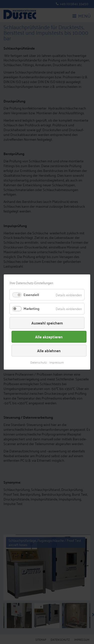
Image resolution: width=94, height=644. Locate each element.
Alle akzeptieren (49, 337)
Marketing (31, 308)
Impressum (57, 362)
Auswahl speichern (47, 323)
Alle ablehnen (49, 351)
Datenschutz (39, 362)
